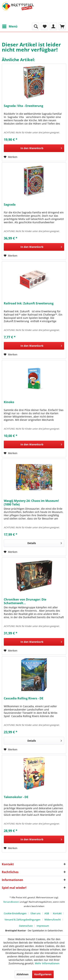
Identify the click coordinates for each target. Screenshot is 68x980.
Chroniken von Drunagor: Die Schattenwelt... (25, 601)
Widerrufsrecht (53, 920)
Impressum (43, 926)
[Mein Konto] (53, 26)
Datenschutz (26, 926)
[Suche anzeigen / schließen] (36, 26)
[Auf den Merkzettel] (11, 157)
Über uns (35, 913)
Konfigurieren (43, 974)
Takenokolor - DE (16, 797)
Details (45, 543)
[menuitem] (10, 26)
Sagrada (10, 205)
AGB (47, 913)
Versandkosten (11, 902)
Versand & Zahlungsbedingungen (22, 920)
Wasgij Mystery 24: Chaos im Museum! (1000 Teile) (31, 503)
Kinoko (9, 402)
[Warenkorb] (62, 26)
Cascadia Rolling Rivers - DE (24, 698)
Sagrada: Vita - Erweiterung (23, 106)
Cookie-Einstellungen (15, 913)
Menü (10, 26)
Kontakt (57, 913)
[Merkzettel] (44, 26)
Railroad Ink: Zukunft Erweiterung (29, 303)
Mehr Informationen (47, 963)
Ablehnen (22, 974)
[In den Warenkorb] (34, 148)
